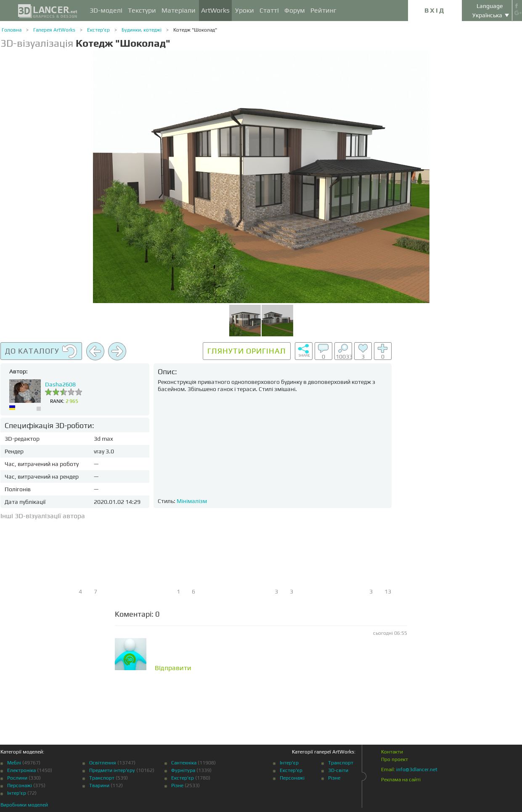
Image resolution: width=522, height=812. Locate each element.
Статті (269, 10)
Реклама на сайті (401, 780)
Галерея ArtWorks (54, 30)
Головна (12, 30)
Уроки (245, 10)
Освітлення (103, 763)
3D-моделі (106, 10)
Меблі (14, 763)
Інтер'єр (17, 793)
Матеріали (179, 10)
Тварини (99, 785)
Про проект (395, 759)
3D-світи (338, 770)
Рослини (17, 778)
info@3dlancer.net (417, 769)
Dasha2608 (60, 384)
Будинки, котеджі (142, 30)
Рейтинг (323, 10)
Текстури (142, 10)
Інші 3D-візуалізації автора (43, 516)
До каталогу (41, 351)
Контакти (392, 752)
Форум (295, 10)
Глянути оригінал (247, 351)
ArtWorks (215, 10)
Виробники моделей (24, 805)
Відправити (173, 668)
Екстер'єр (98, 30)
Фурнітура (183, 770)
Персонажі (20, 785)
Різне (177, 785)
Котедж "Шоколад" (195, 30)
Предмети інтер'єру (112, 770)
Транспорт (102, 778)
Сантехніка (184, 763)
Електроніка (21, 770)
